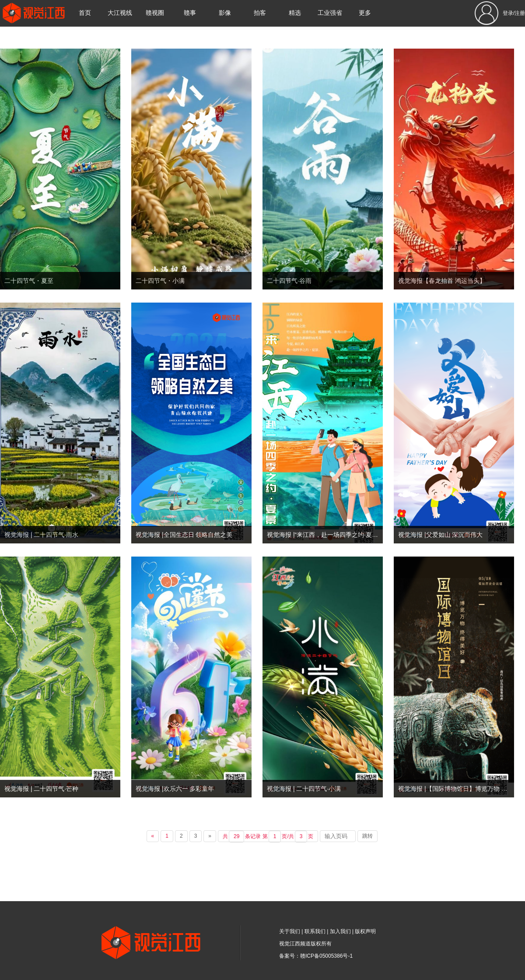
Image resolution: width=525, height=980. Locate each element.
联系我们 (315, 931)
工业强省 (330, 13)
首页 (85, 13)
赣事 (190, 13)
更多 (365, 13)
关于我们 (290, 931)
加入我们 (340, 931)
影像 (225, 13)
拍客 (260, 13)
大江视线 (120, 13)
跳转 (367, 836)
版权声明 (365, 931)
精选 (295, 13)
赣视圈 (155, 13)
